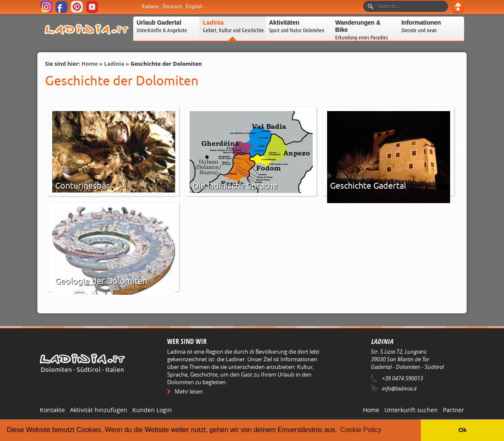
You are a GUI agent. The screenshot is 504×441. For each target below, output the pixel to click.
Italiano (150, 6)
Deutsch (172, 6)
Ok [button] (462, 430)
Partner (454, 410)
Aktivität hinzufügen (99, 410)
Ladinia (114, 64)
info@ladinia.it (399, 388)
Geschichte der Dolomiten (166, 64)
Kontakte (52, 410)
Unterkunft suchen (411, 410)
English (194, 6)
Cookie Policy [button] (361, 430)
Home (90, 64)
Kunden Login (152, 410)
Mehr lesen (189, 391)
